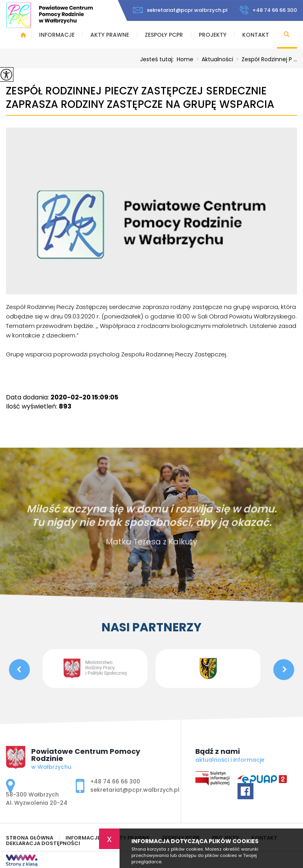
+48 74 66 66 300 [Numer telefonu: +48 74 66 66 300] (115, 781)
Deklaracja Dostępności (43, 843)
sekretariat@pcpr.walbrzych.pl (180, 10)
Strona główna (23, 35)
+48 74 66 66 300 (268, 10)
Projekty (213, 35)
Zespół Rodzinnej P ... (265, 59)
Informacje (57, 35)
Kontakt (256, 35)
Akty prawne (110, 35)
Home (185, 59)
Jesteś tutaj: (158, 59)
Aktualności (213, 59)
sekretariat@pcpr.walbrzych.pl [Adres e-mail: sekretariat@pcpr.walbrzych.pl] (135, 790)
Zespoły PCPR (164, 35)
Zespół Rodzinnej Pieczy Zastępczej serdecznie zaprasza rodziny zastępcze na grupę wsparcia (140, 98)
